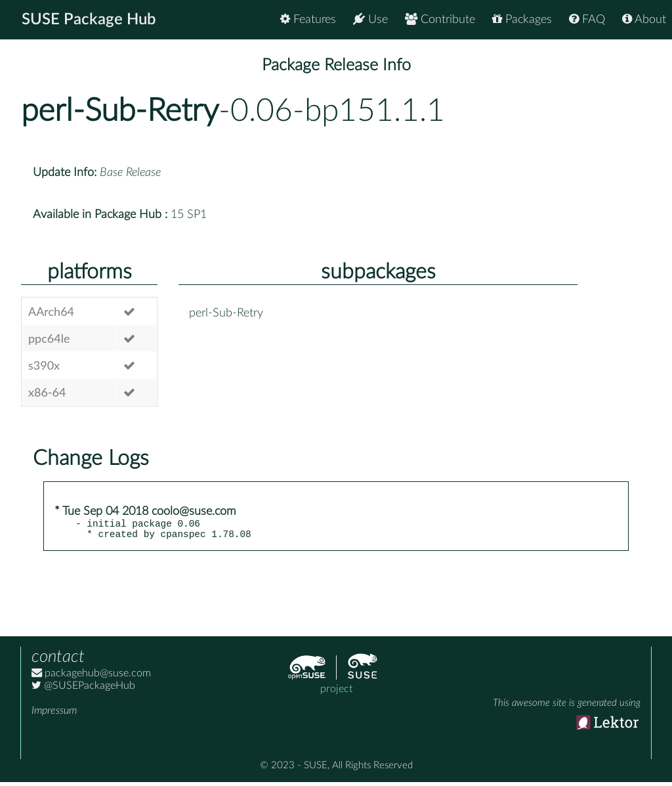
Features (308, 19)
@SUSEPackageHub (83, 689)
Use (370, 19)
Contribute (440, 19)
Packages (522, 19)
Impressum (54, 714)
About (644, 19)
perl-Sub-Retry (120, 111)
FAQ (587, 19)
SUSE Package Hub (89, 20)
